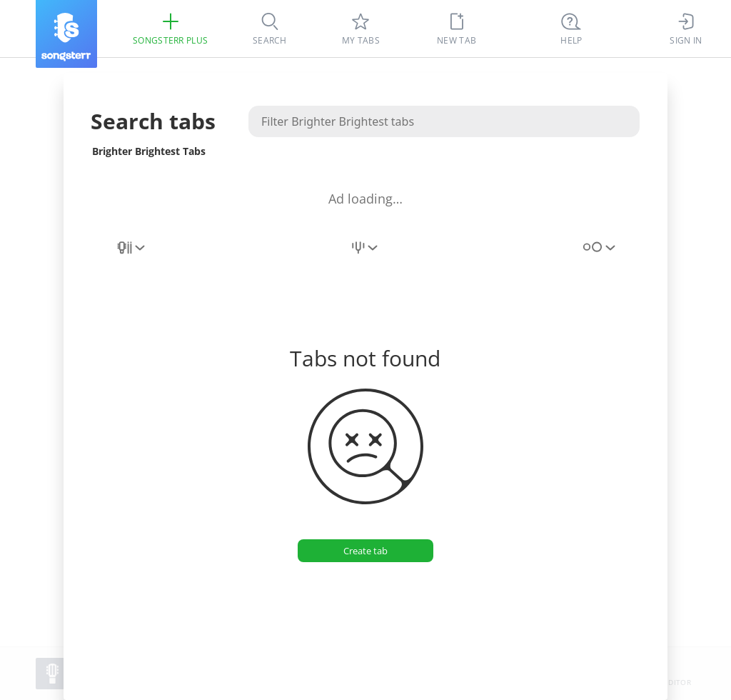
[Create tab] (365, 551)
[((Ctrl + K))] (571, 29)
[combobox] (132, 256)
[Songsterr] (66, 34)
